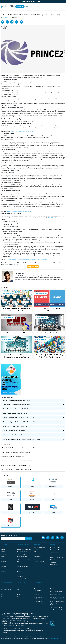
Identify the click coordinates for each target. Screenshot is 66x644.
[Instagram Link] (12, 22)
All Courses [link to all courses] (20, 7)
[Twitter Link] (21, 22)
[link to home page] (10, 7)
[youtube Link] (3, 22)
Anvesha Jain (6, 17)
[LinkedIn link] (17, 22)
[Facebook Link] (7, 22)
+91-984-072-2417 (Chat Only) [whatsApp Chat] (34, 1)
